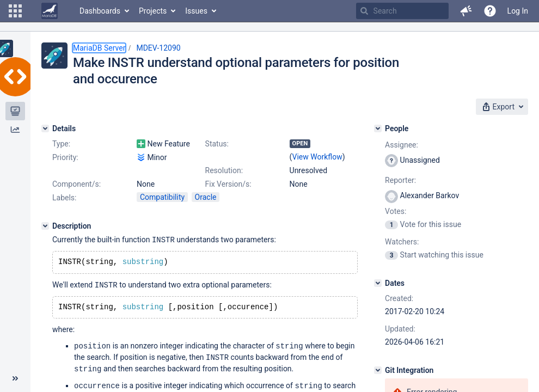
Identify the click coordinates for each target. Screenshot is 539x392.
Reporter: (400, 180)
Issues (196, 11)
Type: (61, 144)
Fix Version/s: (228, 184)
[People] (378, 128)
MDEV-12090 (158, 48)
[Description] (45, 226)
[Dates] (378, 283)
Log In (518, 11)
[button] (15, 11)
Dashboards (100, 11)
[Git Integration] (378, 370)
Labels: (64, 198)
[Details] (45, 128)
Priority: (65, 157)
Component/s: (76, 184)
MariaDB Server (99, 48)
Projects (153, 11)
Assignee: (402, 145)
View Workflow (317, 157)
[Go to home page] (50, 11)
